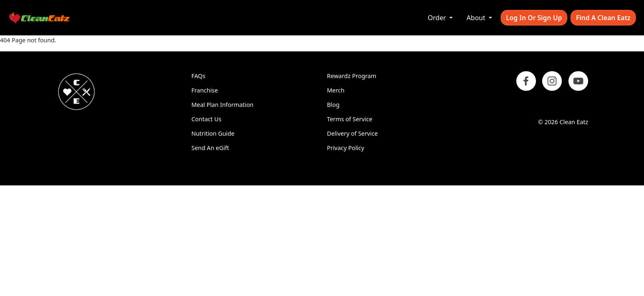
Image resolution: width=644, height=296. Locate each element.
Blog (333, 105)
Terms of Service (350, 119)
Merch (336, 90)
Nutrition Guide (213, 133)
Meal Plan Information (222, 105)
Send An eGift (210, 148)
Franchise (205, 90)
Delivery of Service (352, 133)
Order (438, 18)
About (477, 18)
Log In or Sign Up (534, 18)
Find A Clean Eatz (603, 18)
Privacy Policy (346, 148)
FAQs (198, 76)
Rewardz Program (352, 76)
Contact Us (206, 119)
